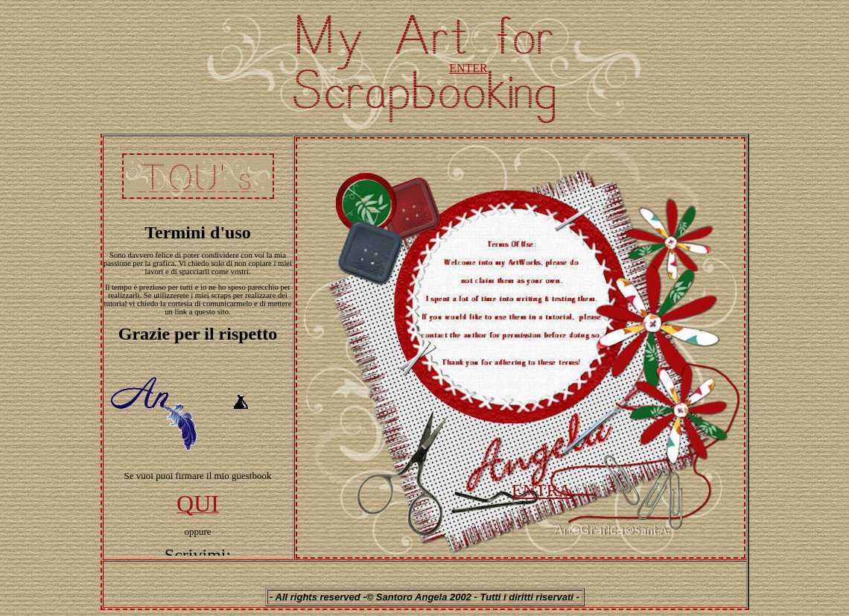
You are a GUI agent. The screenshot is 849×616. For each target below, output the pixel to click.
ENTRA (541, 490)
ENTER (468, 68)
